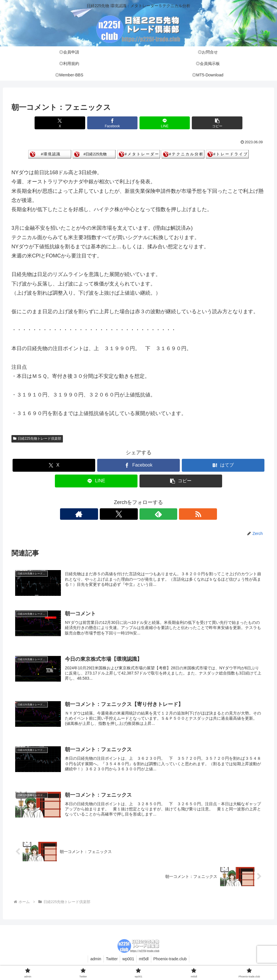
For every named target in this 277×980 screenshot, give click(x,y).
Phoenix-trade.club (173, 962)
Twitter (110, 962)
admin (93, 962)
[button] (202, 123)
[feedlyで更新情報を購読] (145, 514)
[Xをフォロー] (132, 514)
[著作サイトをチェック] (119, 514)
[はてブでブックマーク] (223, 465)
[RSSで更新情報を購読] (158, 514)
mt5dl (145, 962)
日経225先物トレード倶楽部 (37, 439)
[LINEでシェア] (160, 123)
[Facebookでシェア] (117, 123)
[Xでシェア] (74, 123)
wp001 (128, 962)
